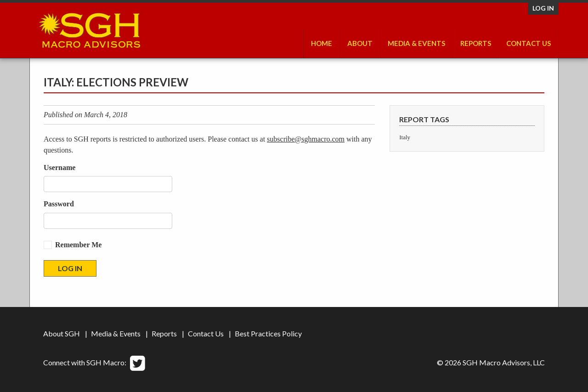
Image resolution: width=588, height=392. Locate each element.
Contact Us (529, 43)
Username (59, 168)
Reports (476, 43)
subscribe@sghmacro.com (306, 139)
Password (59, 204)
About (360, 43)
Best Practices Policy (268, 333)
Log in (543, 8)
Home (322, 43)
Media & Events (416, 43)
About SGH (62, 333)
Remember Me (78, 245)
